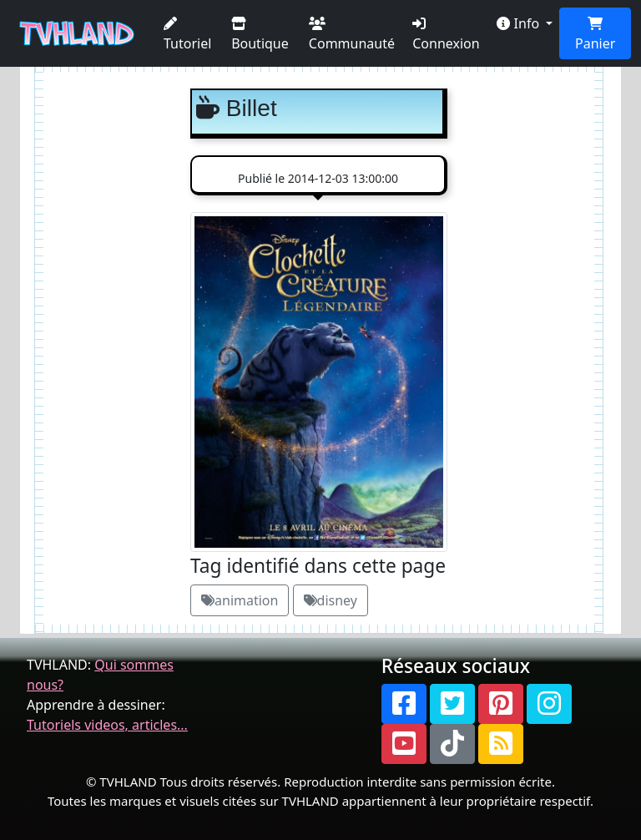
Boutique (260, 35)
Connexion (446, 35)
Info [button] (520, 23)
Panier (595, 35)
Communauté (352, 35)
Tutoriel (187, 35)
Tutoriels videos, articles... (107, 725)
